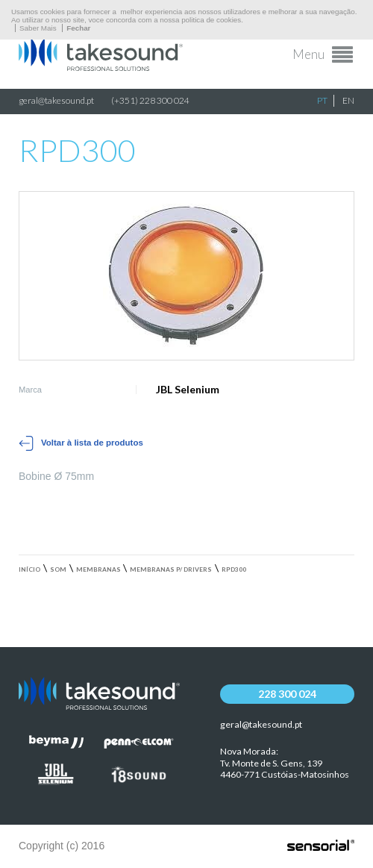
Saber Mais (38, 28)
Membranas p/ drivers (171, 569)
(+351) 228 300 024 (150, 100)
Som (58, 569)
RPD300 (234, 569)
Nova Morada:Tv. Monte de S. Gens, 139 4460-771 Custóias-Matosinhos (285, 763)
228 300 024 (287, 694)
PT (322, 100)
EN (348, 100)
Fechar (78, 28)
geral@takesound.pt (56, 100)
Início (29, 569)
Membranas (98, 569)
